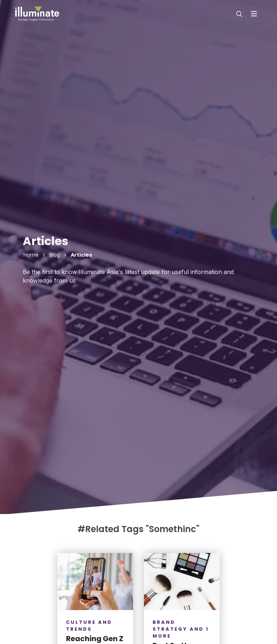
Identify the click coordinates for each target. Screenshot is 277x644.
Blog (55, 255)
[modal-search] (238, 14)
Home (31, 255)
